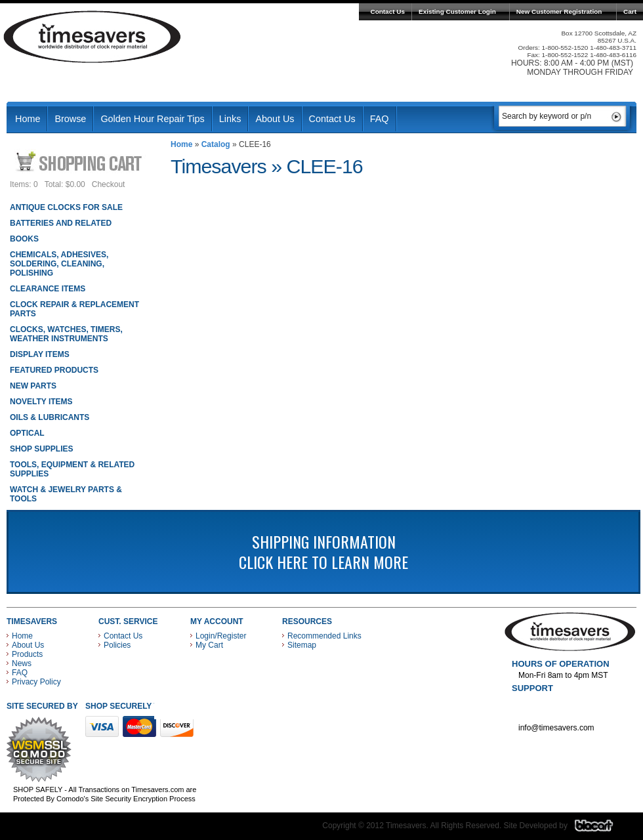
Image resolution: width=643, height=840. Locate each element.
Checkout (109, 184)
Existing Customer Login (457, 11)
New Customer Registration (559, 11)
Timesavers (93, 37)
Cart (630, 11)
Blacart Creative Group (602, 829)
